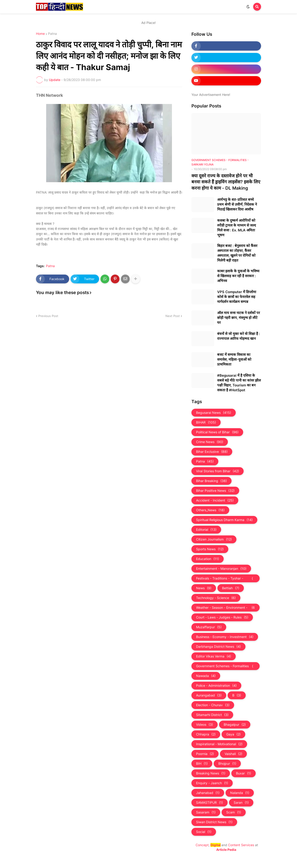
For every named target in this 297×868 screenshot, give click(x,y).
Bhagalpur (235, 725)
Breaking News (211, 773)
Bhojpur (227, 764)
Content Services (241, 845)
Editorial (206, 530)
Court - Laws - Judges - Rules (222, 617)
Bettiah (231, 588)
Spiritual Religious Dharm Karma (224, 520)
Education (208, 559)
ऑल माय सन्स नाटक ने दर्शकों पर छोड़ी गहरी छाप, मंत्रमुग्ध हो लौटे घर (239, 318)
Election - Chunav (213, 705)
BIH (202, 764)
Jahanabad (208, 793)
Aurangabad (209, 695)
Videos (205, 725)
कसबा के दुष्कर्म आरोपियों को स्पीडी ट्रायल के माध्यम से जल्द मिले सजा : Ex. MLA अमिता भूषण (237, 228)
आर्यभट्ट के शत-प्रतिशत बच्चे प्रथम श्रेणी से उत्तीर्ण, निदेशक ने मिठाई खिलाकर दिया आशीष (237, 204)
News (204, 588)
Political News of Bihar (217, 432)
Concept (202, 845)
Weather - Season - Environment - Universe (226, 608)
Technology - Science (216, 598)
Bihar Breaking (211, 481)
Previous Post (48, 316)
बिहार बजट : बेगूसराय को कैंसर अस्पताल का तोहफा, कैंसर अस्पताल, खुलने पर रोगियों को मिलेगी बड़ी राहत (237, 253)
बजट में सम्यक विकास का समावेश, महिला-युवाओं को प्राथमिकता (234, 359)
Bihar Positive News (215, 491)
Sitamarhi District (212, 715)
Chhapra (206, 734)
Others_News (210, 510)
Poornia (205, 754)
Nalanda (240, 793)
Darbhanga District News (218, 647)
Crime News (210, 442)
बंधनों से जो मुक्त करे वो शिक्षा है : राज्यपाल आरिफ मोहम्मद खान (239, 336)
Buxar (244, 773)
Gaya (233, 734)
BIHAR (206, 422)
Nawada (206, 676)
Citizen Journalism (214, 539)
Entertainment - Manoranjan (221, 569)
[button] (248, 7)
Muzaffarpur (209, 627)
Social (204, 832)
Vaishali (233, 754)
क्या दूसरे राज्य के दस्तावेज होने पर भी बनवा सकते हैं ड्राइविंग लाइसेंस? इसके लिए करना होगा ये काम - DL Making (226, 182)
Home (40, 34)
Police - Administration (216, 686)
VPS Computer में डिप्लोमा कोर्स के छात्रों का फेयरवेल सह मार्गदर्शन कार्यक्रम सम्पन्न (237, 297)
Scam (234, 812)
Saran (241, 803)
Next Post (173, 316)
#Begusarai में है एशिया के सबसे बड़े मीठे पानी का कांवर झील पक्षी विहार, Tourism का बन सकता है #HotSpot (239, 383)
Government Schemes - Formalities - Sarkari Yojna (226, 666)
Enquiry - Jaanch (212, 783)
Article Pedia (226, 850)
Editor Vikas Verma (214, 656)
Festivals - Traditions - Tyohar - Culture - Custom (226, 578)
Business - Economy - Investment (225, 637)
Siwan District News (214, 822)
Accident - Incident (215, 500)
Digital (216, 845)
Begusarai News (214, 413)
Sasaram (206, 812)
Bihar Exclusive (212, 452)
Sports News (210, 549)
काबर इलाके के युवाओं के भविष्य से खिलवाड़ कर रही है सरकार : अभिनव (238, 276)
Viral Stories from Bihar (218, 471)
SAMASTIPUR (210, 803)
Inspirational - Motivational (219, 744)
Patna (52, 34)
